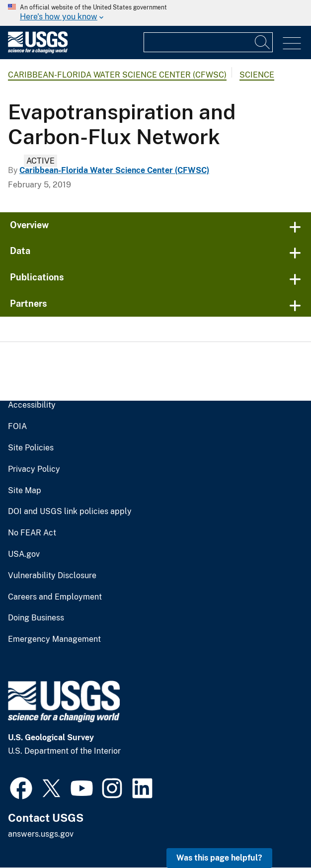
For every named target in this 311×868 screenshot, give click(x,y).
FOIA (17, 427)
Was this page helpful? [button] (219, 858)
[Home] (38, 51)
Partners (29, 304)
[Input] (208, 42)
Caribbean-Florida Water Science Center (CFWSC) (117, 75)
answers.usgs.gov (41, 834)
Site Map (25, 491)
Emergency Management (54, 639)
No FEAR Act (32, 533)
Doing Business (36, 618)
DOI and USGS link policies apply (70, 512)
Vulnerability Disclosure (52, 576)
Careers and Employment (55, 597)
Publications (37, 277)
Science (257, 75)
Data (20, 251)
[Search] (263, 42)
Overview (29, 225)
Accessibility (32, 405)
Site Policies (31, 448)
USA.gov (24, 554)
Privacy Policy (34, 469)
